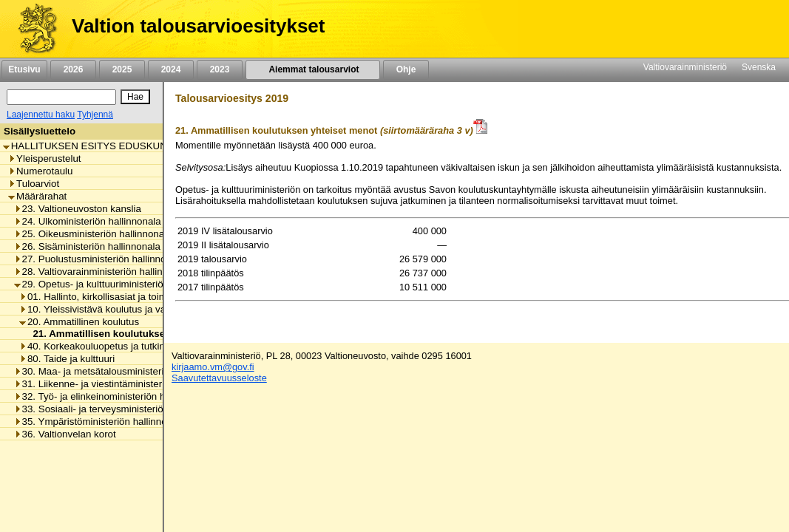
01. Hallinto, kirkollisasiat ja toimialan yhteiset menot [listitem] (137, 297)
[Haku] (61, 97)
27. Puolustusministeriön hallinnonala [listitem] (99, 259)
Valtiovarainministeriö (685, 67)
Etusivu (24, 69)
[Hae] (135, 97)
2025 (122, 69)
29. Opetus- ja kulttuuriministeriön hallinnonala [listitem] (119, 284)
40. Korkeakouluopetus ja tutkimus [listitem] (99, 346)
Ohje (406, 69)
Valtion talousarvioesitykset (198, 26)
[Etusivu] (32, 29)
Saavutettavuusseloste (219, 378)
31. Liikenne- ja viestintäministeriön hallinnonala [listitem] (122, 384)
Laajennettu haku (41, 115)
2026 (73, 69)
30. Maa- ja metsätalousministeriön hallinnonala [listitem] (122, 371)
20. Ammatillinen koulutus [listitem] (79, 322)
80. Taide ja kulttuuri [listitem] (67, 359)
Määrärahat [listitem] (37, 196)
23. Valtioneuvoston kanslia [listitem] (78, 209)
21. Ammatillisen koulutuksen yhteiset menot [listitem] (134, 334)
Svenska (759, 67)
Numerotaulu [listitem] (40, 171)
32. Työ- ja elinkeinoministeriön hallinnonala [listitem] (114, 396)
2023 (220, 69)
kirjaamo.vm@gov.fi (213, 367)
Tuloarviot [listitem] (34, 184)
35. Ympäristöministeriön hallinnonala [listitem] (100, 422)
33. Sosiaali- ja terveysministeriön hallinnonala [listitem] (119, 409)
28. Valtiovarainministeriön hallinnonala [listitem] (103, 272)
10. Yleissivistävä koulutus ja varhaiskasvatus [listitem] (123, 309)
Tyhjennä (95, 115)
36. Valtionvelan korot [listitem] (65, 434)
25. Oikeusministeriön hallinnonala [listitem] (93, 234)
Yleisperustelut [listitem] (44, 158)
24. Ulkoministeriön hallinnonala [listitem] (88, 221)
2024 (171, 69)
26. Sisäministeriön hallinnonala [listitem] (87, 246)
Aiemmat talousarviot (313, 69)
